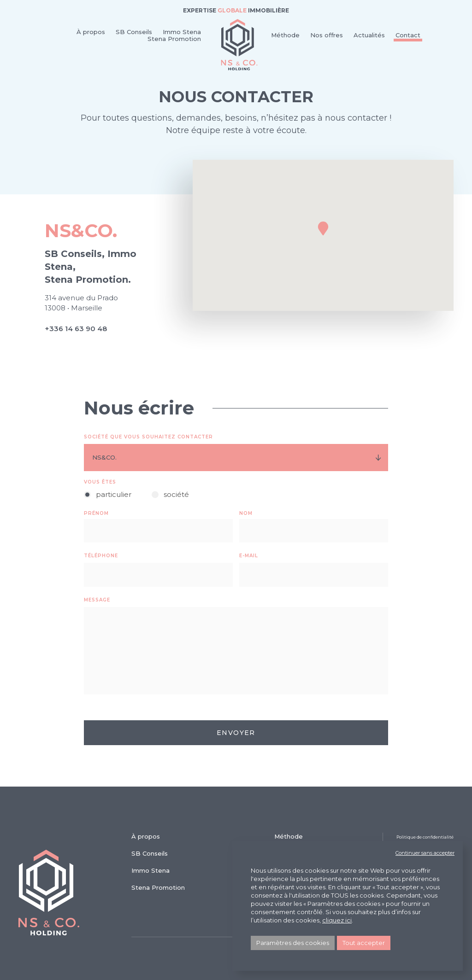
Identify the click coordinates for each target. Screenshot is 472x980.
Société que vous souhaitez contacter (148, 437)
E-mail (249, 556)
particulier (114, 494)
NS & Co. (239, 45)
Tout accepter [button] (364, 943)
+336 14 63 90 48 (76, 329)
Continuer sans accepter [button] (425, 853)
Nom (246, 513)
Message (97, 600)
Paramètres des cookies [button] (293, 943)
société (176, 494)
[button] (323, 228)
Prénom (96, 513)
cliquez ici (337, 920)
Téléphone (101, 556)
